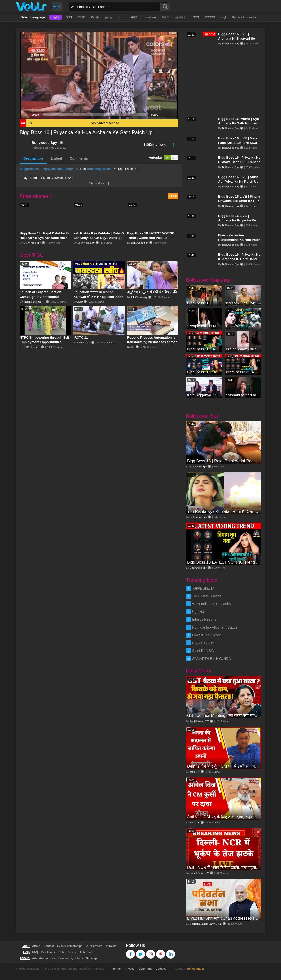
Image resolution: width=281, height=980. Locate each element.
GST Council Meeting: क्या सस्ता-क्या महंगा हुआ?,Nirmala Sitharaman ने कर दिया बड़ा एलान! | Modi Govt (224, 716)
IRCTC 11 (81, 337)
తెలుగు (95, 17)
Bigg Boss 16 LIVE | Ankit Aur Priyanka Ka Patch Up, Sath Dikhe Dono (239, 182)
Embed (56, 158)
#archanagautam (99, 169)
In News (111, 946)
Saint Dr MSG (203, 651)
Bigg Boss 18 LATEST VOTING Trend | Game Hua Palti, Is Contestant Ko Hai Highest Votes (153, 238)
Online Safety (67, 952)
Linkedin (171, 952)
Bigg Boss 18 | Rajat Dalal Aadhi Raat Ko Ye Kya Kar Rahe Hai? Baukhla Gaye (45, 238)
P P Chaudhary (139, 297)
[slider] (95, 114)
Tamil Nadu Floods (207, 596)
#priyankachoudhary (58, 169)
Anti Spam (86, 952)
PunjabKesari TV (199, 721)
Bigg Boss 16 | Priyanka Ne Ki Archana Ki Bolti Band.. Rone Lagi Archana (239, 259)
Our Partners (94, 946)
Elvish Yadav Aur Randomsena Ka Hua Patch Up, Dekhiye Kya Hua (239, 240)
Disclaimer (48, 952)
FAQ (35, 952)
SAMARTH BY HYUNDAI (212, 659)
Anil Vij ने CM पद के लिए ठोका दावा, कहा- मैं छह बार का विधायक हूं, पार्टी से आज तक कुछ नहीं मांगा (224, 817)
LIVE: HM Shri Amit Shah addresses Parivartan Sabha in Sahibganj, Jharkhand (224, 918)
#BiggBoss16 (29, 169)
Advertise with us (44, 958)
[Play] (26, 114)
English (56, 17)
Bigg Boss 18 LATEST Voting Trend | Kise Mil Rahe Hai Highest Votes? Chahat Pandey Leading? (204, 349)
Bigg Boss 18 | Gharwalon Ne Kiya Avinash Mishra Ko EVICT (204, 303)
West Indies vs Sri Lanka (212, 604)
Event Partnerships (70, 946)
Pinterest (161, 952)
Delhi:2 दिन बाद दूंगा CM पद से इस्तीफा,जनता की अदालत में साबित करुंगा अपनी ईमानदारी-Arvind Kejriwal (224, 766)
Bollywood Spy (44, 143)
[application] (99, 76)
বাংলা (81, 17)
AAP (80, 302)
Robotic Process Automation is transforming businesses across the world (152, 342)
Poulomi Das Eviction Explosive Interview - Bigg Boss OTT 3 (243, 303)
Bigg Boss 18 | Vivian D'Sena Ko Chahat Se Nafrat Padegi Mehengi (243, 326)
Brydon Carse (203, 643)
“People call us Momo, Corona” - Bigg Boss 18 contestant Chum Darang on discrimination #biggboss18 (204, 326)
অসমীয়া (210, 17)
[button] (99, 76)
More (173, 196)
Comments (79, 158)
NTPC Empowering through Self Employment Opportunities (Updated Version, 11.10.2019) (44, 342)
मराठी (134, 17)
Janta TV (195, 772)
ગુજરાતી (181, 17)
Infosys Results (204, 619)
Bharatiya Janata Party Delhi (206, 924)
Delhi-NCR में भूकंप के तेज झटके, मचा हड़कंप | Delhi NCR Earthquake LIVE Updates (224, 868)
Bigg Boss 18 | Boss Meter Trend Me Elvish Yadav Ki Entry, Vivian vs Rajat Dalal (204, 372)
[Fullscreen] (172, 114)
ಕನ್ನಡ (122, 17)
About (36, 946)
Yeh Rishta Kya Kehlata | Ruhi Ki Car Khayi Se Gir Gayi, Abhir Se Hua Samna (99, 238)
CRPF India (84, 342)
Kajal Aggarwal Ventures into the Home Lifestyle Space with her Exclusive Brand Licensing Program (204, 395)
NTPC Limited (32, 347)
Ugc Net (199, 612)
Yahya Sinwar (203, 588)
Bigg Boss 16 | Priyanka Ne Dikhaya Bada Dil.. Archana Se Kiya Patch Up (239, 162)
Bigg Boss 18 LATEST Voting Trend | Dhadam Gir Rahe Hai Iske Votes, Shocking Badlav (243, 372)
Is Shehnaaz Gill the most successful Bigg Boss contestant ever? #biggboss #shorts (243, 349)
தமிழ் (109, 17)
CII (133, 347)
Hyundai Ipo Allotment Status (215, 627)
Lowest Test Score (206, 635)
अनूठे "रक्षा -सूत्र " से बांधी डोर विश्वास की (152, 292)
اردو (223, 17)
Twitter (141, 952)
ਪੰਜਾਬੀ (195, 17)
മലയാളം (150, 17)
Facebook (131, 952)
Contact (49, 946)
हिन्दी (69, 17)
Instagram (151, 952)
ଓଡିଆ (166, 17)
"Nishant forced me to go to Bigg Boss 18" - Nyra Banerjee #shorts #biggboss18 (243, 395)
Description (33, 158)
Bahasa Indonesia (244, 17)
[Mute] (164, 114)
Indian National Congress (38, 302)
